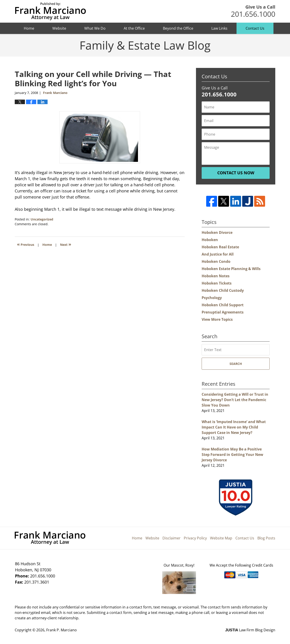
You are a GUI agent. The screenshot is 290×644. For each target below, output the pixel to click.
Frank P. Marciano (62, 630)
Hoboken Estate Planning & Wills (231, 269)
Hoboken (210, 240)
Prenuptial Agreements (223, 312)
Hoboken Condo (216, 261)
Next (66, 244)
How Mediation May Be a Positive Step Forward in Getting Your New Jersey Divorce (232, 455)
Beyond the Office (178, 28)
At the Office (134, 28)
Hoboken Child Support (223, 305)
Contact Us (255, 28)
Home (29, 28)
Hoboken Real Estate (220, 247)
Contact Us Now (236, 173)
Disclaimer (172, 538)
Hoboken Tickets (217, 283)
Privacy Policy (195, 538)
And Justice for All (218, 254)
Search (236, 364)
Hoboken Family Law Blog (50, 11)
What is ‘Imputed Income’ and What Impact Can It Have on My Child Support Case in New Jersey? (234, 427)
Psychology (212, 298)
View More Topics (217, 319)
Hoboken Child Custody (223, 290)
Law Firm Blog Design (250, 630)
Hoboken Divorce (217, 232)
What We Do (95, 28)
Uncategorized (42, 219)
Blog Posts (266, 538)
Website (59, 28)
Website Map (221, 538)
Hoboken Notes (216, 276)
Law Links (219, 28)
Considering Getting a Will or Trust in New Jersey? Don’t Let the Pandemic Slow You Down (235, 400)
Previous (26, 244)
